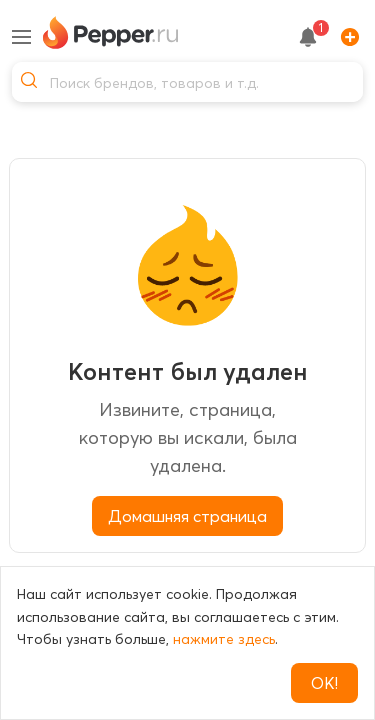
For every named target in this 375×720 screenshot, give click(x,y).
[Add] (346, 37)
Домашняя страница (187, 516)
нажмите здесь (224, 639)
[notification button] (308, 37)
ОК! (324, 683)
